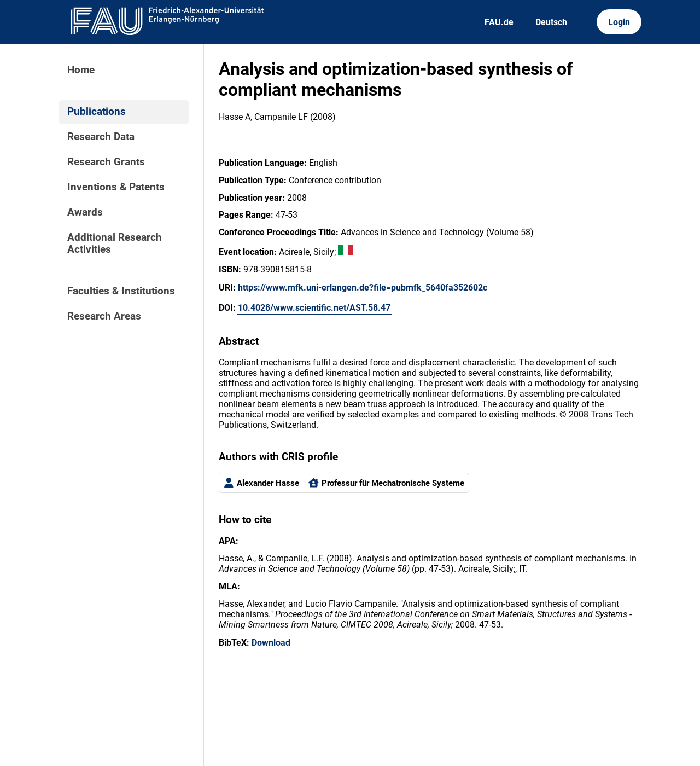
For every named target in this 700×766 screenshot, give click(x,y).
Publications (97, 112)
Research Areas (104, 316)
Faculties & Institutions (121, 291)
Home (81, 70)
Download (271, 643)
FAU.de (499, 22)
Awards (85, 212)
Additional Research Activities (115, 243)
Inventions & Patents (116, 187)
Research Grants (106, 162)
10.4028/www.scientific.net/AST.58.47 (314, 308)
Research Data (101, 137)
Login (619, 22)
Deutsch (551, 22)
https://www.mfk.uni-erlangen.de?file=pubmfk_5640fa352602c (363, 288)
